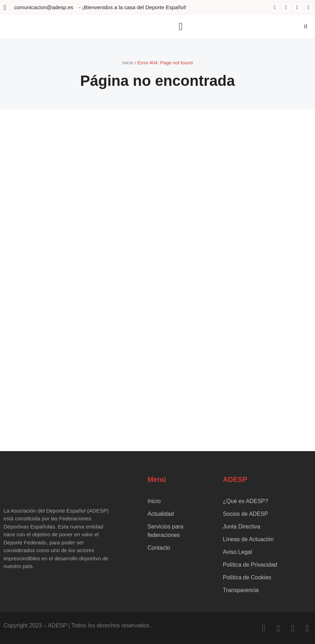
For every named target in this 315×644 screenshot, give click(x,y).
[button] (181, 27)
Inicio (128, 63)
